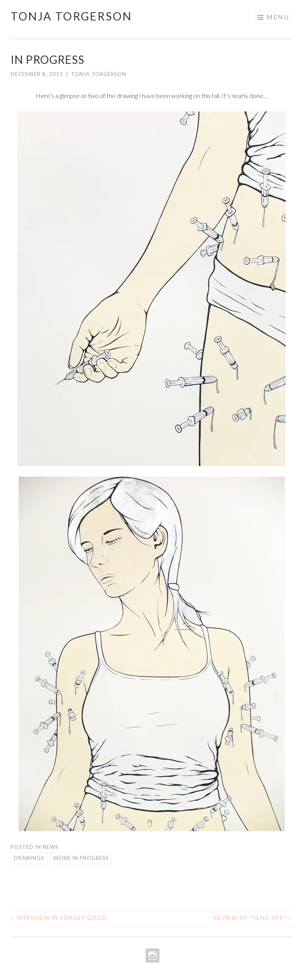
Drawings (29, 858)
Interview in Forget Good (59, 918)
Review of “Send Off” (253, 918)
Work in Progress (81, 858)
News (50, 847)
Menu (278, 17)
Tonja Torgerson (71, 16)
